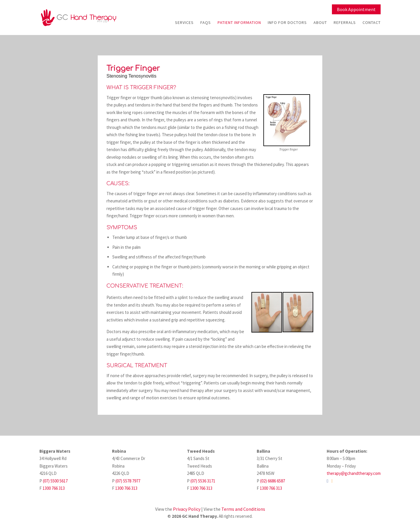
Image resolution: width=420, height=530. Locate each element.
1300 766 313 (54, 488)
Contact (372, 22)
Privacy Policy (187, 509)
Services (184, 22)
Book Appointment (356, 9)
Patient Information (239, 22)
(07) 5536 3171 (203, 481)
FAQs (206, 22)
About (320, 22)
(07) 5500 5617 (55, 481)
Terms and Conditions (243, 509)
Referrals (345, 22)
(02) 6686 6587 (273, 481)
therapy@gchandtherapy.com (354, 473)
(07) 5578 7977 (128, 481)
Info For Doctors (287, 22)
